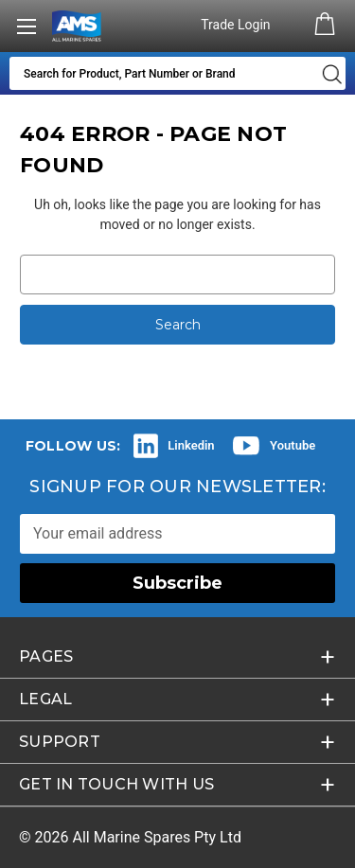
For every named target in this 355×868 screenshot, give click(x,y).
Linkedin (191, 445)
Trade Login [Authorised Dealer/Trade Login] (237, 25)
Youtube (293, 445)
